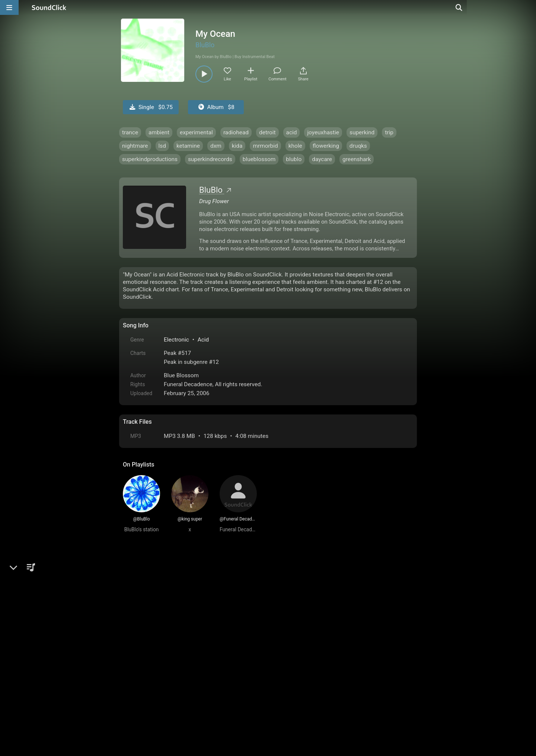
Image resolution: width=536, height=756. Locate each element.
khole (295, 146)
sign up (152, 590)
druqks (358, 146)
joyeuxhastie (323, 132)
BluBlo (205, 45)
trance (130, 132)
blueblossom (259, 159)
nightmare (135, 146)
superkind (362, 132)
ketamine (188, 146)
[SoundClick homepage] (49, 7)
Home (134, 672)
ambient (159, 132)
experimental (196, 132)
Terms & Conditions (191, 672)
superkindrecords (210, 159)
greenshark (357, 159)
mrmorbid (265, 146)
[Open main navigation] (9, 7)
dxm (216, 146)
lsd (162, 146)
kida (237, 146)
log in (179, 590)
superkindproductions (150, 159)
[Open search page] (529, 7)
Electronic (176, 340)
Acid (203, 340)
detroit (267, 132)
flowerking (326, 146)
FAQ (154, 672)
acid (292, 132)
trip (389, 132)
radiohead (236, 132)
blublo (294, 159)
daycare (322, 159)
